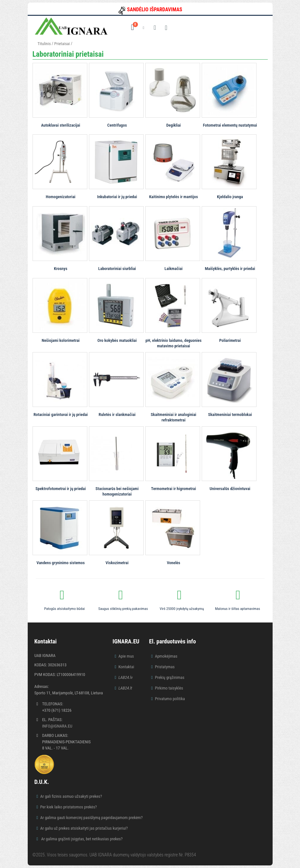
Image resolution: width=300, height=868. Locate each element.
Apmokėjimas (166, 656)
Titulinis (44, 44)
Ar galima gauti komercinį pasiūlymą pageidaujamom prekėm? (92, 818)
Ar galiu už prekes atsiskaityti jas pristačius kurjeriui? (84, 828)
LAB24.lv (125, 677)
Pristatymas (165, 667)
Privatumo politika (170, 699)
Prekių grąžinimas (170, 677)
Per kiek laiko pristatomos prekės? (69, 807)
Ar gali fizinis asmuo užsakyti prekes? (71, 796)
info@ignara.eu (57, 726)
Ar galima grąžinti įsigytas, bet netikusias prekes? (82, 839)
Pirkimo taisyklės (169, 688)
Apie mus (126, 656)
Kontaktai (126, 667)
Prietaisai (62, 44)
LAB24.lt (125, 688)
